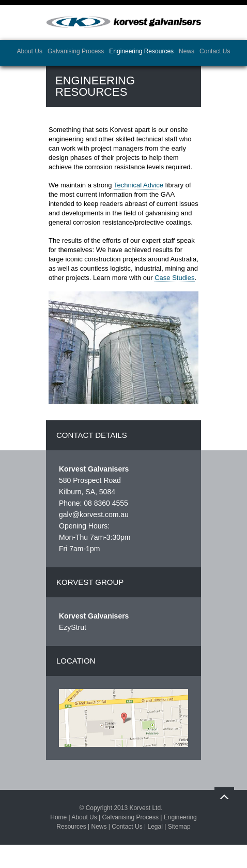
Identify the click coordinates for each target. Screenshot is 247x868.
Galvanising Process (76, 51)
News (187, 51)
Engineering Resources (141, 51)
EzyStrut (73, 627)
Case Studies (174, 278)
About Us (30, 51)
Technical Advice (138, 185)
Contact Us (215, 51)
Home (58, 817)
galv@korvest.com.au (94, 514)
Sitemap (179, 827)
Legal (155, 827)
